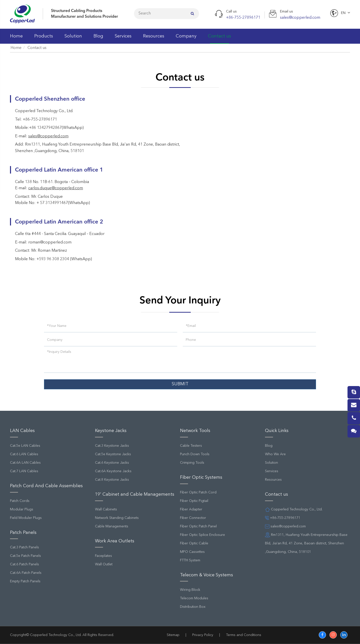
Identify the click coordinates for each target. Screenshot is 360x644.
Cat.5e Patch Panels (25, 556)
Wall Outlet (104, 564)
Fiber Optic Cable (194, 543)
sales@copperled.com (48, 136)
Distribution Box (193, 607)
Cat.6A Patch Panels (26, 573)
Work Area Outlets (115, 541)
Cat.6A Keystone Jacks (113, 471)
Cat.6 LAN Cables (24, 454)
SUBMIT (180, 384)
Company (186, 39)
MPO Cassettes (192, 552)
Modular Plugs (22, 509)
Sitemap (173, 635)
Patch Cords (20, 501)
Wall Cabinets (106, 509)
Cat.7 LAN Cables (24, 471)
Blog (98, 39)
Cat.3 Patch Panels (24, 547)
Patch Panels (23, 533)
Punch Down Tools (195, 454)
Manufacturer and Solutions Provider (84, 17)
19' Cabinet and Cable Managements (135, 494)
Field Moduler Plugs (26, 518)
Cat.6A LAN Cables (25, 463)
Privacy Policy (203, 635)
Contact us (219, 39)
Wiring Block (190, 590)
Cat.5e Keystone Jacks (113, 454)
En (343, 13)
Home (16, 39)
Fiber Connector (193, 518)
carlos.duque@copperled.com (56, 188)
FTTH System (190, 560)
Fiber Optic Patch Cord (198, 492)
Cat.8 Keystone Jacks (112, 480)
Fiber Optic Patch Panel (198, 526)
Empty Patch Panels (25, 581)
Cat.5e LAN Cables (25, 446)
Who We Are (275, 454)
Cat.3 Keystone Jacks (112, 446)
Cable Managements (112, 526)
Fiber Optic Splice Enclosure (202, 535)
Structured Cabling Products (77, 11)
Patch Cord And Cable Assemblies (46, 486)
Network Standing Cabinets (117, 518)
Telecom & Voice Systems (206, 575)
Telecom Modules (194, 598)
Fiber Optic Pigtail (194, 501)
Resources (154, 39)
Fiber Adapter (191, 509)
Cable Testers (191, 446)
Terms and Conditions (244, 635)
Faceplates (103, 556)
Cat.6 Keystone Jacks (112, 463)
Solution (73, 39)
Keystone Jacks (111, 431)
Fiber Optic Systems (201, 477)
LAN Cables (22, 431)
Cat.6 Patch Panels (24, 564)
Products (44, 39)
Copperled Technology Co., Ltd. (56, 635)
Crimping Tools (192, 463)
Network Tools (195, 431)
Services (123, 39)
